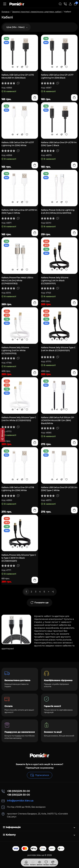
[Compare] (22, 67)
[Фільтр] (2, 435)
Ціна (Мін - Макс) (17, 27)
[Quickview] (13, 67)
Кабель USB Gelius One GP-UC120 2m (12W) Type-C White (59, 489)
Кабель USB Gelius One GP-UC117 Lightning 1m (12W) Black (57, 76)
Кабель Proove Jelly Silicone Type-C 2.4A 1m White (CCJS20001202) (19, 419)
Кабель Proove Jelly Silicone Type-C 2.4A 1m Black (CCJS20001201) (58, 349)
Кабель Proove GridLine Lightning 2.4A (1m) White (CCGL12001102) (58, 211)
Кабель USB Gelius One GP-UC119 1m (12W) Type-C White (19, 211)
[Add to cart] (35, 98)
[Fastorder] (17, 67)
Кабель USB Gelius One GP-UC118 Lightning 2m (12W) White (18, 489)
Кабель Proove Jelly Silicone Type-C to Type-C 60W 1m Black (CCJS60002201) (19, 558)
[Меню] (5, 4)
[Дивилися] (33, 863)
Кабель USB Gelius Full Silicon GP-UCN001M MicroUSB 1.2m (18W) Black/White (58, 420)
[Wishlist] (27, 67)
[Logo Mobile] (17, 4)
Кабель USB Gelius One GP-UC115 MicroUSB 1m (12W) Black (18, 76)
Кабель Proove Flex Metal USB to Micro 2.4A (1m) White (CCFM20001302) (17, 280)
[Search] (60, 4)
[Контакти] (65, 4)
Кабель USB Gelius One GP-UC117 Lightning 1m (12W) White (18, 144)
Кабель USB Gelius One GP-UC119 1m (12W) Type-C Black (59, 144)
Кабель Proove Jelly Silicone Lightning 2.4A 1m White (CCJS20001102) (15, 350)
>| (53, 592)
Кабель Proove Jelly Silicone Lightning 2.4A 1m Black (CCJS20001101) (55, 280)
